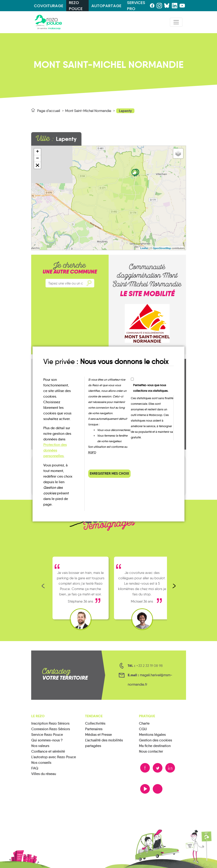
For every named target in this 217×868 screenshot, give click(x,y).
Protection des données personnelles (55, 450)
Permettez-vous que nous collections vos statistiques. (151, 388)
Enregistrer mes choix (109, 473)
